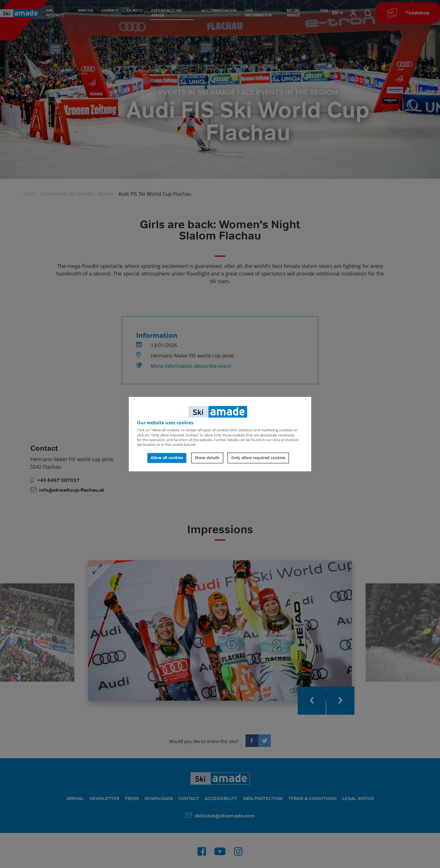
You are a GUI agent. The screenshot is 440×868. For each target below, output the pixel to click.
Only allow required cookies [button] (258, 458)
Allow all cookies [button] (167, 458)
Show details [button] (207, 458)
